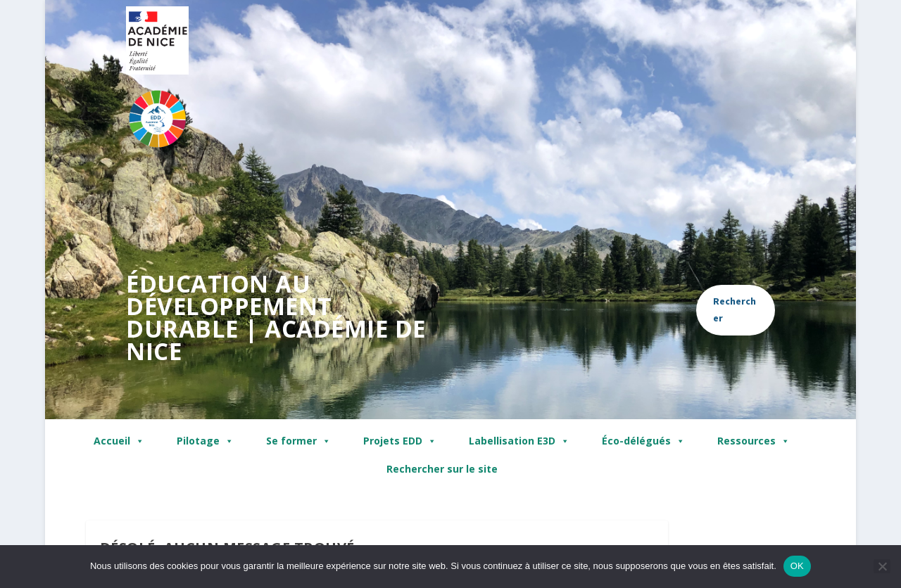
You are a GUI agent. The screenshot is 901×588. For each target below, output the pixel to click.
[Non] (882, 566)
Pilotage (205, 441)
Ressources (754, 441)
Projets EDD (400, 441)
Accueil (119, 441)
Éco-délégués (643, 441)
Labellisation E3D (519, 441)
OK (797, 566)
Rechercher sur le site (442, 469)
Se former (298, 441)
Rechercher (735, 309)
